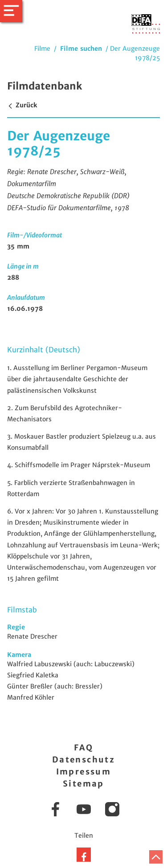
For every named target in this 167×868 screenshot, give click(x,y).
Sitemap (83, 784)
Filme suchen (81, 49)
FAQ (83, 748)
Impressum (84, 772)
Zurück (22, 105)
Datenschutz (83, 760)
